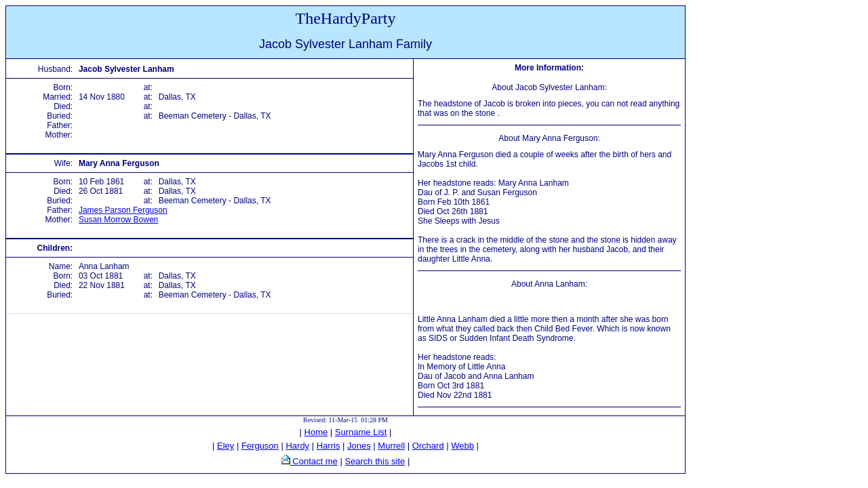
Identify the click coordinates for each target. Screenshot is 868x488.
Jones (359, 446)
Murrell (391, 446)
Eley (225, 446)
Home (316, 432)
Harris (329, 446)
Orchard (428, 446)
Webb (462, 446)
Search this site (375, 461)
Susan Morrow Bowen (118, 220)
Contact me (314, 461)
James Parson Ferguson (123, 210)
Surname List (361, 432)
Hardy (297, 446)
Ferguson (260, 446)
